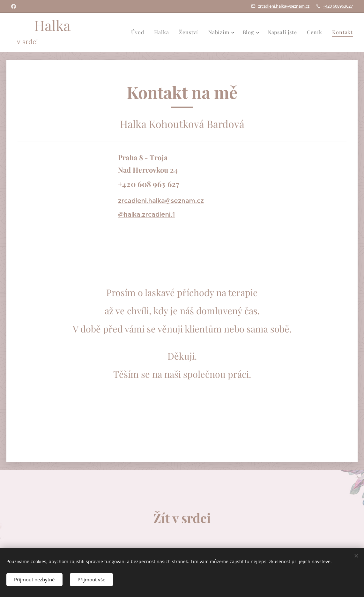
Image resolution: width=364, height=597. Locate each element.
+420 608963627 (338, 6)
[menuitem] (139, 32)
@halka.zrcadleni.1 (146, 214)
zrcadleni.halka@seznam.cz (284, 6)
